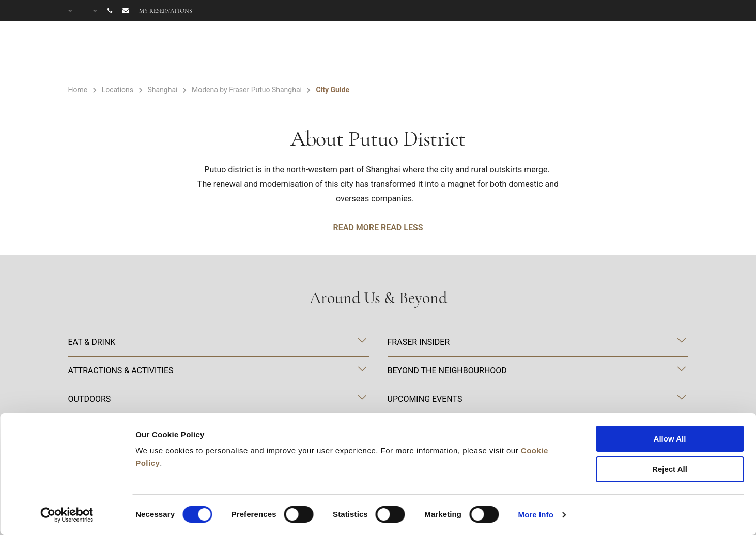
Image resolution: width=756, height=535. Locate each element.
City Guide (661, 53)
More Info (536, 515)
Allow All (670, 439)
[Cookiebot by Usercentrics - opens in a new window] (67, 515)
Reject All (670, 469)
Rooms (346, 53)
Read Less (402, 227)
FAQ (603, 53)
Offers (491, 53)
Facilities (419, 53)
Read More (356, 227)
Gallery (551, 53)
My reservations (166, 11)
